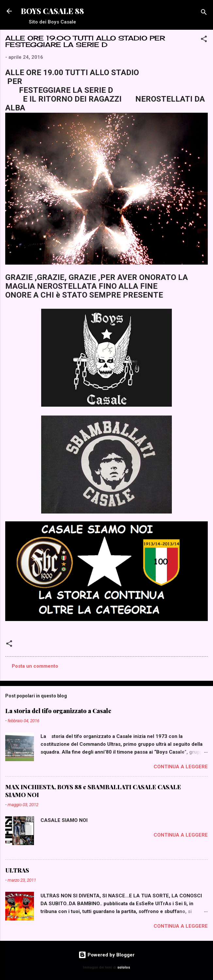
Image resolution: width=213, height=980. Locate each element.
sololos (124, 967)
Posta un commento (35, 666)
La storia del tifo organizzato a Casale (58, 711)
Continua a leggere (181, 767)
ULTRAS (17, 870)
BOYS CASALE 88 (52, 11)
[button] (204, 40)
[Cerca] (204, 13)
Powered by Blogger (106, 955)
